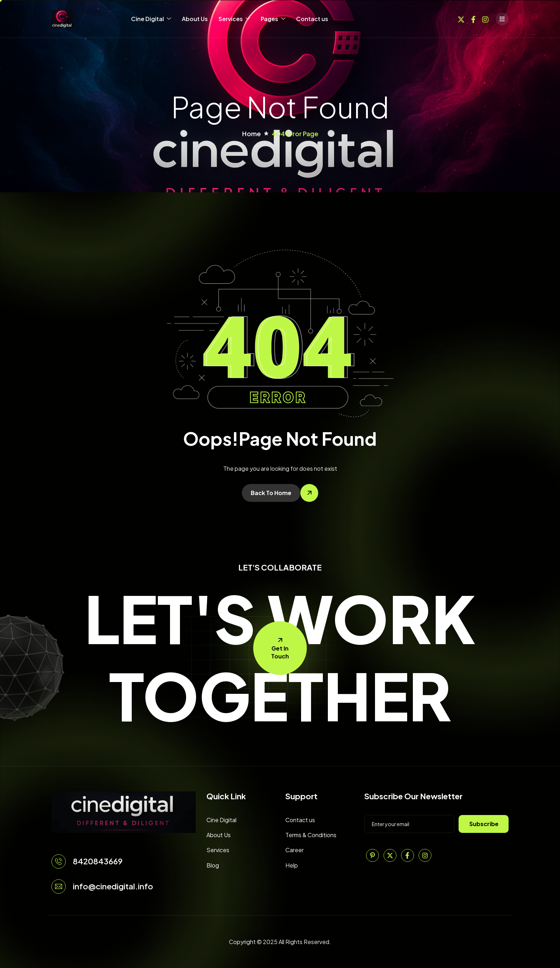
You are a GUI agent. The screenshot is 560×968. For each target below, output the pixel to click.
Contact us (312, 19)
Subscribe (484, 824)
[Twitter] (461, 19)
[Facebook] (473, 19)
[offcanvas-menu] (502, 19)
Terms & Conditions (311, 835)
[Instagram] (485, 19)
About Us (195, 19)
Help (292, 865)
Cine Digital (151, 19)
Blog (213, 865)
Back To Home (271, 493)
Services (234, 19)
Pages (273, 19)
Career (294, 850)
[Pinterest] (372, 855)
